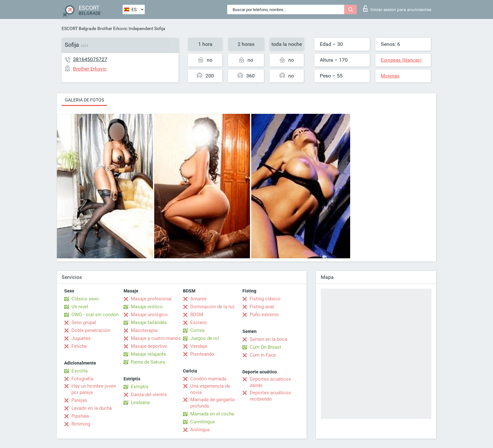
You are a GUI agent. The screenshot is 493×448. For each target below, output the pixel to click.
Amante (198, 299)
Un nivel (80, 307)
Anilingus (200, 430)
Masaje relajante (148, 354)
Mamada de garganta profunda (212, 403)
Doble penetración (91, 330)
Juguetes (81, 338)
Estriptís (140, 387)
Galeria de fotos (84, 100)
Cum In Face (263, 355)
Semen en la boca (268, 339)
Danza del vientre (149, 395)
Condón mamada (208, 379)
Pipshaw (80, 416)
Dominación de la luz (212, 307)
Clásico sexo (85, 299)
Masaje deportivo (149, 346)
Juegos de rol (205, 338)
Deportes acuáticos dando (270, 382)
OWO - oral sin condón (95, 315)
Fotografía (82, 379)
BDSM (197, 315)
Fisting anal (262, 307)
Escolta (79, 371)
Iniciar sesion (397, 9)
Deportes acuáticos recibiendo (270, 396)
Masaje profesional (151, 299)
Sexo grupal (84, 322)
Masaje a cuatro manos (156, 338)
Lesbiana (140, 402)
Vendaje (199, 346)
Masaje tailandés (149, 322)
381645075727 (90, 59)
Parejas (79, 400)
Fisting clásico (265, 299)
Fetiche (79, 346)
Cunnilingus (203, 422)
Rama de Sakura (148, 362)
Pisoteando (202, 354)
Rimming (81, 424)
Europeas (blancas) (401, 60)
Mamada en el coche (212, 414)
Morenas (390, 76)
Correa (197, 330)
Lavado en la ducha (92, 408)
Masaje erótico (147, 307)
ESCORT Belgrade (79, 28)
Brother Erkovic (112, 28)
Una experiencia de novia (210, 389)
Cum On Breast (265, 347)
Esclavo (199, 322)
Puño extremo (264, 315)
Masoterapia (144, 330)
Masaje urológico (149, 315)
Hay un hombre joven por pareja (94, 389)
